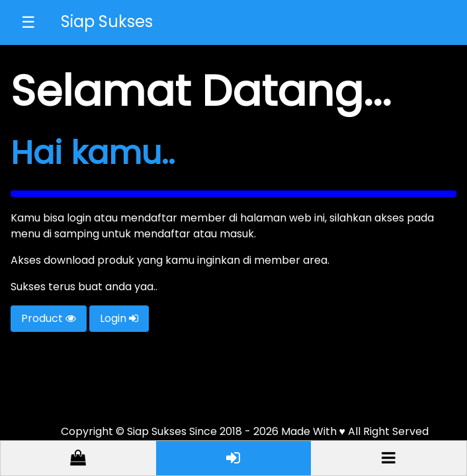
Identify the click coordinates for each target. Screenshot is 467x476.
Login (119, 318)
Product (49, 318)
